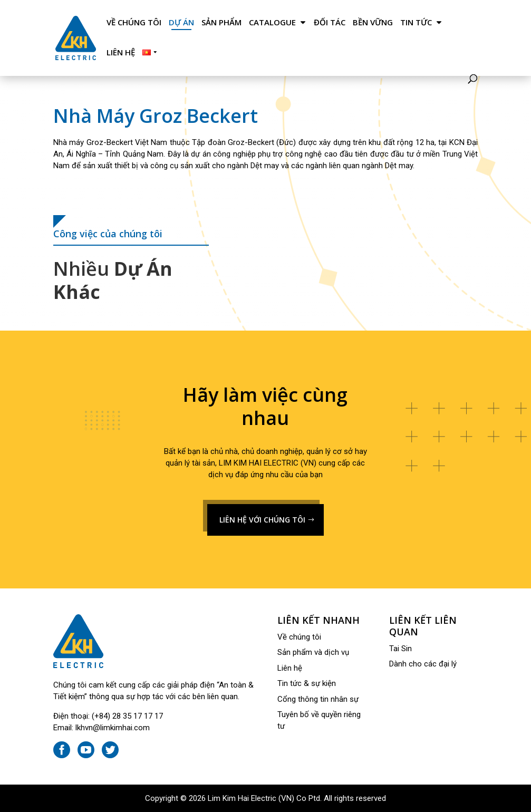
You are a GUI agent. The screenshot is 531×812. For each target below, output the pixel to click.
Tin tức (416, 22)
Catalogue (272, 22)
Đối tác (330, 22)
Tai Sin (400, 649)
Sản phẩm (221, 22)
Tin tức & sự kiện (307, 683)
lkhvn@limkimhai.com (113, 728)
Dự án (181, 22)
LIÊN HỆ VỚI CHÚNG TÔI (262, 520)
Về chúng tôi (134, 22)
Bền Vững (373, 22)
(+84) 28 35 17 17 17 (127, 716)
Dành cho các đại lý (423, 664)
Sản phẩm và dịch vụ (313, 652)
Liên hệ (121, 52)
